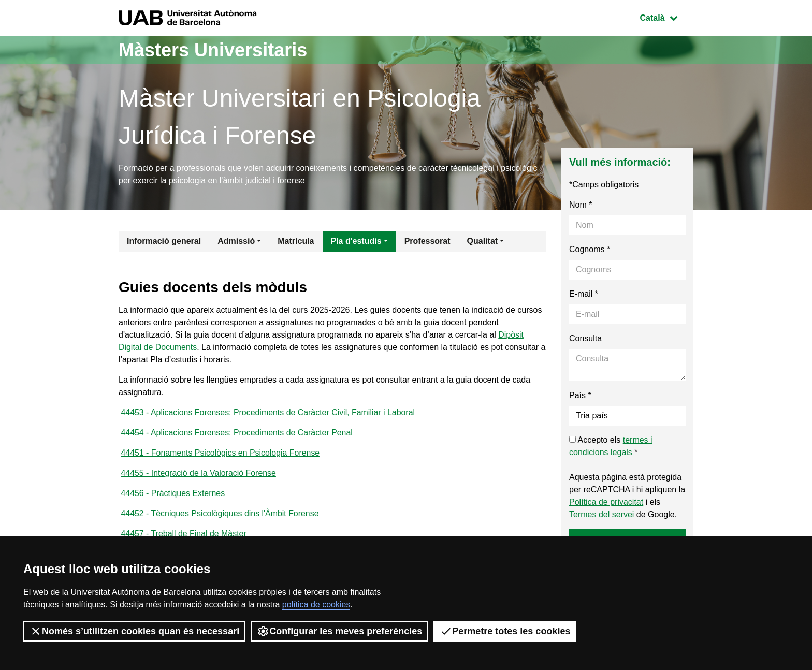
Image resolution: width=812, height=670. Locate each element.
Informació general (164, 241)
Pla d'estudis (356, 241)
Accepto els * (611, 446)
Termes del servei (601, 514)
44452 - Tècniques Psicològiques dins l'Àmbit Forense (220, 513)
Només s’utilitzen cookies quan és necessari (134, 631)
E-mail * (584, 294)
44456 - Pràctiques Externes (173, 493)
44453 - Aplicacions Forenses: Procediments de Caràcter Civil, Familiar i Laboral (269, 412)
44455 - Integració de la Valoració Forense (199, 473)
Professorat (427, 241)
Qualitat (483, 241)
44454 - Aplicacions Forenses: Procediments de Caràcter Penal (237, 433)
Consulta (585, 338)
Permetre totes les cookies (505, 631)
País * (580, 395)
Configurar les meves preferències (339, 631)
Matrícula (296, 241)
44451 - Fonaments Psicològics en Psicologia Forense (221, 453)
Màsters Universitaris (213, 50)
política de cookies (316, 605)
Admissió (236, 241)
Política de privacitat (606, 502)
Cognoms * (590, 249)
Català (666, 17)
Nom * (581, 205)
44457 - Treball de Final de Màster (184, 534)
